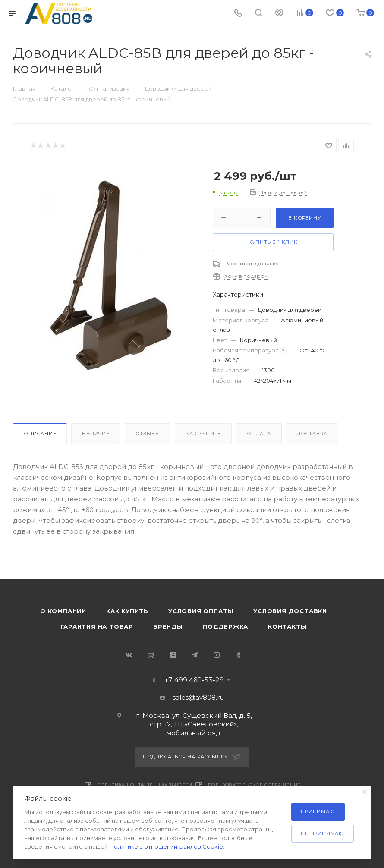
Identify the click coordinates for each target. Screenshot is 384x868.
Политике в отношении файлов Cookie (166, 846)
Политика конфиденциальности (145, 785)
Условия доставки (290, 611)
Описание (40, 434)
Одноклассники (239, 655)
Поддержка (225, 626)
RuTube (151, 655)
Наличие (96, 434)
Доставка (312, 434)
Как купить (203, 434)
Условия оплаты (201, 611)
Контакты (287, 626)
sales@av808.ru (198, 697)
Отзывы (148, 434)
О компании (63, 611)
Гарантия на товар (97, 626)
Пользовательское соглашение (255, 785)
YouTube (217, 655)
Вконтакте (129, 655)
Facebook (173, 655)
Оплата (259, 434)
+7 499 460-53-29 (194, 680)
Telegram (195, 655)
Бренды (168, 626)
